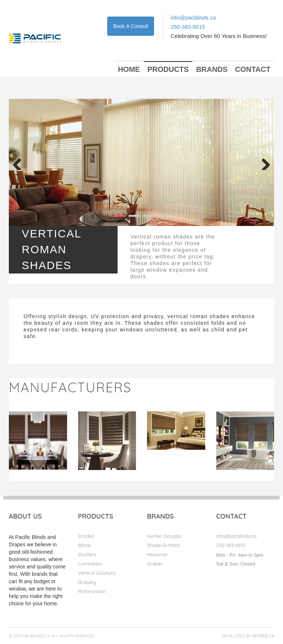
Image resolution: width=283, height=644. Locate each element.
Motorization (92, 591)
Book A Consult (131, 26)
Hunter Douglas (164, 536)
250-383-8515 (188, 27)
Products (168, 69)
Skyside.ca (263, 636)
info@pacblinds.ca (193, 18)
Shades (86, 536)
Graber (155, 564)
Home (129, 69)
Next (263, 163)
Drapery (87, 582)
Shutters (87, 554)
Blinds (85, 545)
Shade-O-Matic (164, 545)
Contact (253, 69)
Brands (212, 69)
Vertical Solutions (97, 573)
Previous (20, 163)
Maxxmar (157, 554)
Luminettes (90, 564)
